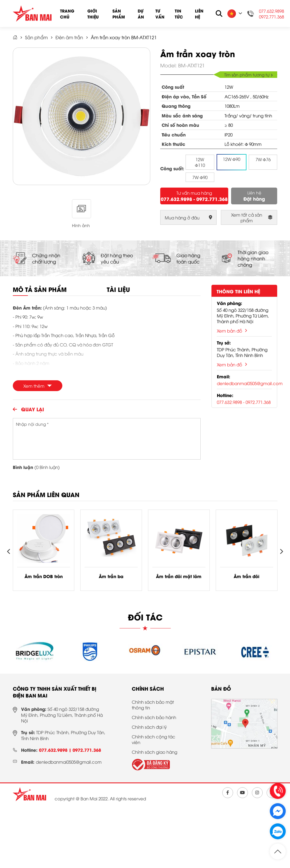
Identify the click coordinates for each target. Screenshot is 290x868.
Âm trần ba (111, 576)
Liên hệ (199, 14)
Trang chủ (67, 14)
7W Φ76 (263, 159)
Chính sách (148, 688)
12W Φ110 (200, 162)
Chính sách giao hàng (155, 752)
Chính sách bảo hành (154, 717)
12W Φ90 (232, 159)
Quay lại (28, 409)
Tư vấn (160, 14)
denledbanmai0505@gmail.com (250, 383)
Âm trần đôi (246, 576)
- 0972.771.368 (211, 199)
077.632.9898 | (56, 750)
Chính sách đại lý (149, 727)
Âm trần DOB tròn (44, 576)
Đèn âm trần (69, 37)
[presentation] (9, 552)
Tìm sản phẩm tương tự (249, 75)
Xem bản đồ (232, 331)
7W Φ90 (200, 177)
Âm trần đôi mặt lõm (179, 576)
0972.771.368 (272, 16)
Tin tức (179, 14)
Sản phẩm (119, 14)
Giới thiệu (93, 14)
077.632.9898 (272, 11)
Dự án (141, 14)
